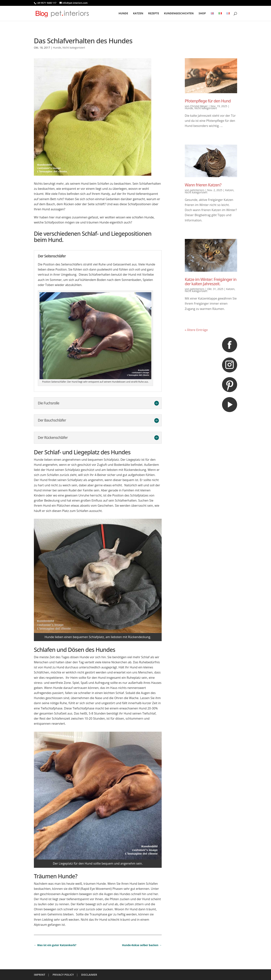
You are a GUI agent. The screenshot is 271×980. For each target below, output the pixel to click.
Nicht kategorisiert (74, 48)
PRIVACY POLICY (63, 975)
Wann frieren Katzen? (203, 185)
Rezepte (154, 14)
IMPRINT (40, 975)
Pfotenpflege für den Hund (208, 101)
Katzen (138, 14)
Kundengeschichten (179, 14)
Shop (202, 14)
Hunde (123, 14)
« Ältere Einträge (196, 330)
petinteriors (197, 190)
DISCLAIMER (89, 975)
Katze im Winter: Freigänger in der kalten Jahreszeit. (211, 282)
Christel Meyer (199, 106)
